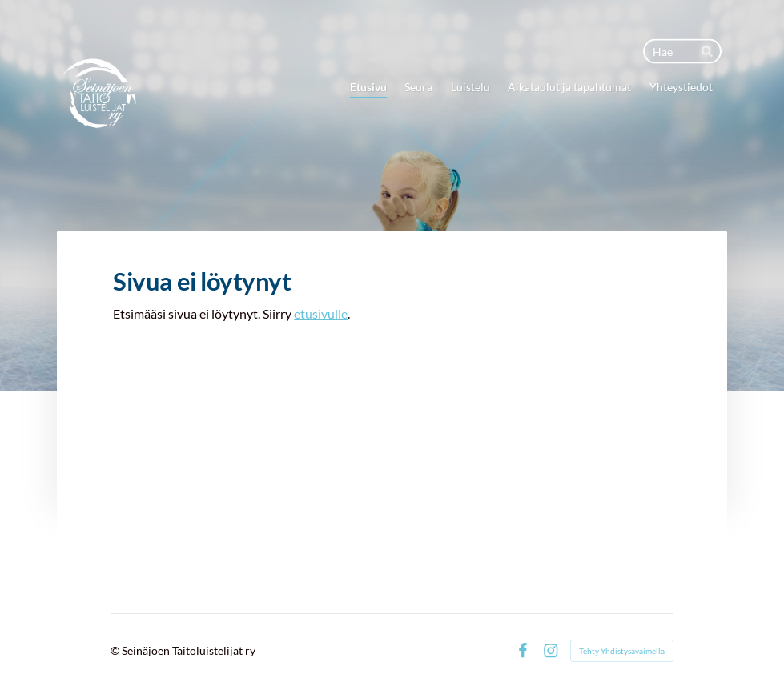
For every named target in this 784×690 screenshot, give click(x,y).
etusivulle (321, 313)
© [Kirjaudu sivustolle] (116, 650)
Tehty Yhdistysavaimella (622, 651)
